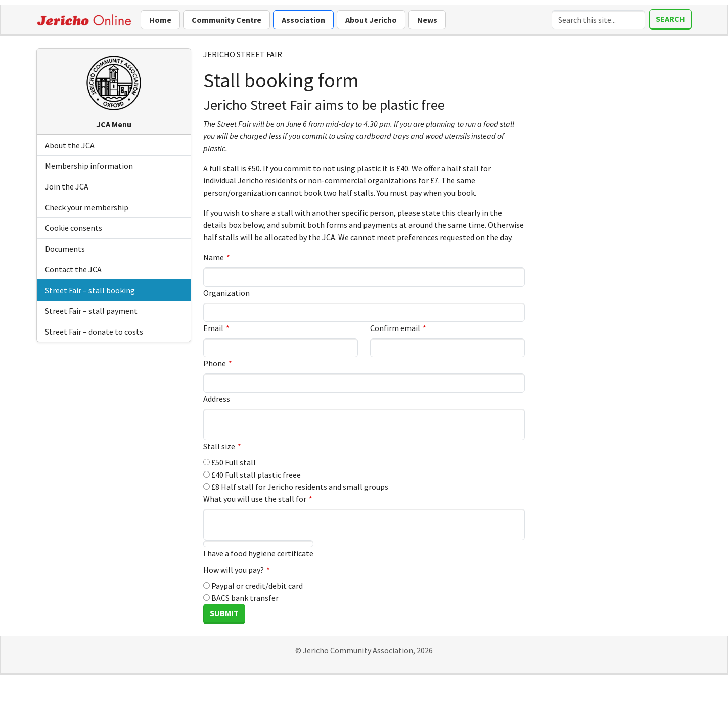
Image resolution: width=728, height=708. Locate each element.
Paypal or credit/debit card (253, 586)
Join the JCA (67, 186)
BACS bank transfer (241, 598)
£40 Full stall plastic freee (252, 475)
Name (214, 257)
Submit (224, 613)
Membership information (89, 166)
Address (217, 399)
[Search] (598, 20)
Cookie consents (74, 228)
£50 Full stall (230, 462)
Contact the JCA (73, 269)
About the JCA (70, 145)
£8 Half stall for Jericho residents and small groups (296, 487)
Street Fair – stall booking (90, 290)
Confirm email (395, 328)
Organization (226, 293)
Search (670, 19)
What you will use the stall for (255, 499)
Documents (65, 249)
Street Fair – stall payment (91, 311)
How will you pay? (234, 570)
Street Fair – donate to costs (94, 332)
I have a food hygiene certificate (258, 549)
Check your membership (87, 207)
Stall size (219, 446)
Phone (215, 363)
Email (213, 328)
